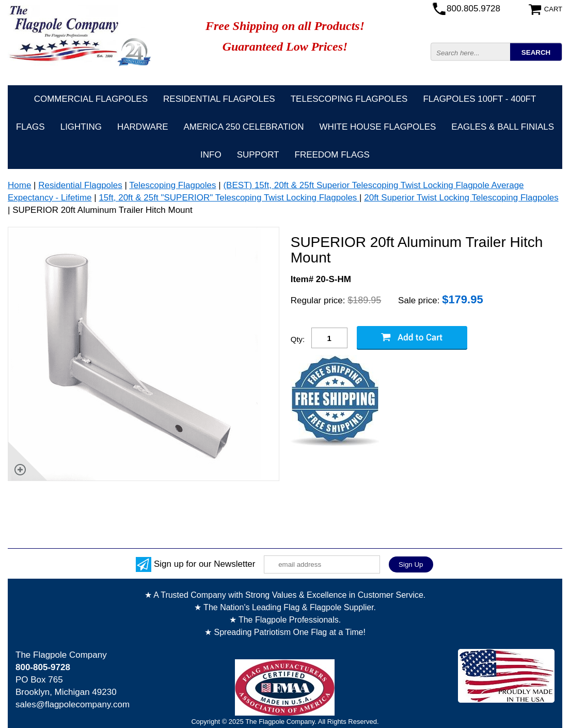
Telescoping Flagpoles (349, 99)
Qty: (298, 339)
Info (211, 155)
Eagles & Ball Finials (503, 127)
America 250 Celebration (244, 127)
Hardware (143, 127)
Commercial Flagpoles (91, 99)
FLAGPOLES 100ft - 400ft (479, 99)
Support (258, 155)
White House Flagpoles (378, 127)
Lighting (81, 127)
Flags (30, 127)
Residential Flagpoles (219, 99)
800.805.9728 (473, 9)
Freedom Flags (332, 155)
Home (19, 185)
